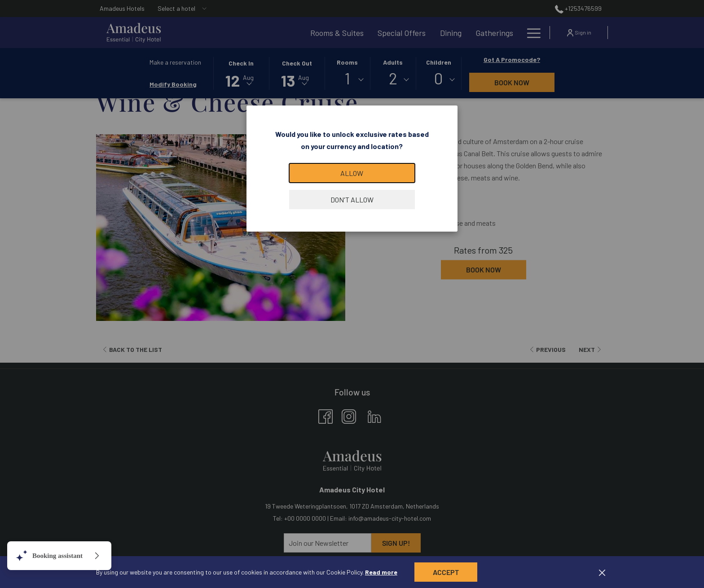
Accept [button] (446, 572)
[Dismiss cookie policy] (602, 572)
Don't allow (352, 200)
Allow (352, 173)
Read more (381, 572)
